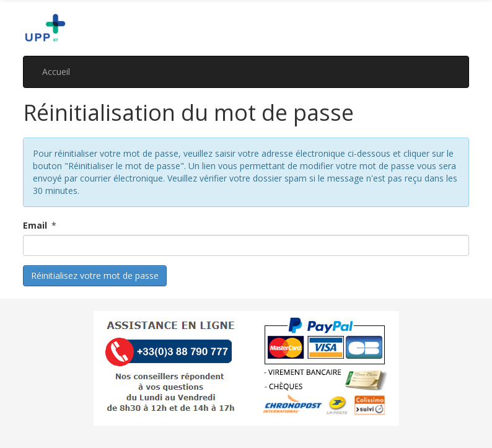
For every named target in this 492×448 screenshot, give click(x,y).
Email (35, 225)
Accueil (56, 72)
